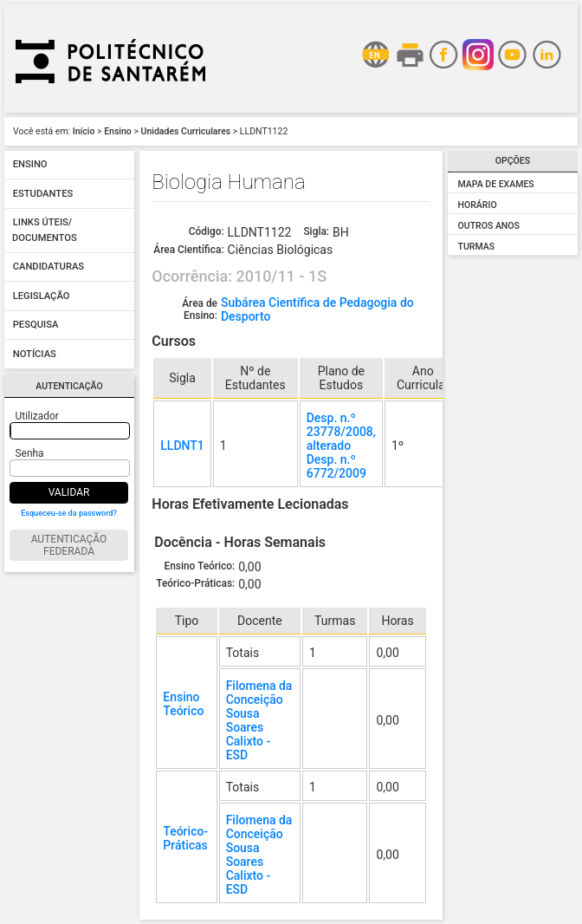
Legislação (42, 296)
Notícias (35, 354)
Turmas (476, 247)
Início (84, 131)
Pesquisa (36, 325)
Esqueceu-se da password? (69, 513)
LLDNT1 (182, 446)
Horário (478, 205)
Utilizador (37, 416)
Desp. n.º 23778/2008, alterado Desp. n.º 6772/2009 (341, 446)
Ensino (118, 131)
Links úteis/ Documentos (45, 231)
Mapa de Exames (496, 184)
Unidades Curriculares (186, 131)
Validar (69, 492)
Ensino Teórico (183, 704)
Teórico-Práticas (185, 838)
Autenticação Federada (69, 545)
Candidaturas (48, 267)
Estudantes (43, 194)
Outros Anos (489, 226)
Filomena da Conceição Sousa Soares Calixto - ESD (259, 720)
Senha (30, 453)
